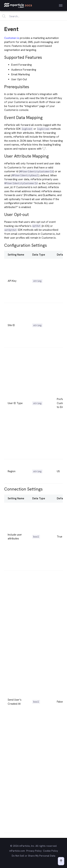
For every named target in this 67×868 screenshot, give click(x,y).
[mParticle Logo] (18, 5)
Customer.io (12, 38)
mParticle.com (17, 851)
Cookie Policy (50, 851)
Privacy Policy (34, 851)
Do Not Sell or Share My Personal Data (33, 856)
